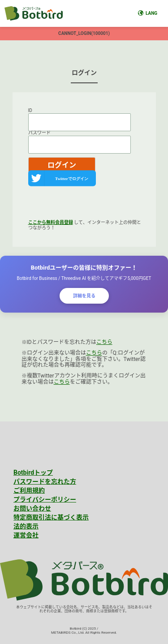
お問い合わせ (32, 508)
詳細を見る (84, 296)
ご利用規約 (29, 490)
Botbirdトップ (33, 472)
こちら (104, 342)
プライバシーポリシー (45, 499)
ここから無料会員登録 (51, 222)
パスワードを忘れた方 (45, 481)
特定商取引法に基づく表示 (51, 517)
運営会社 (26, 535)
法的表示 (26, 526)
